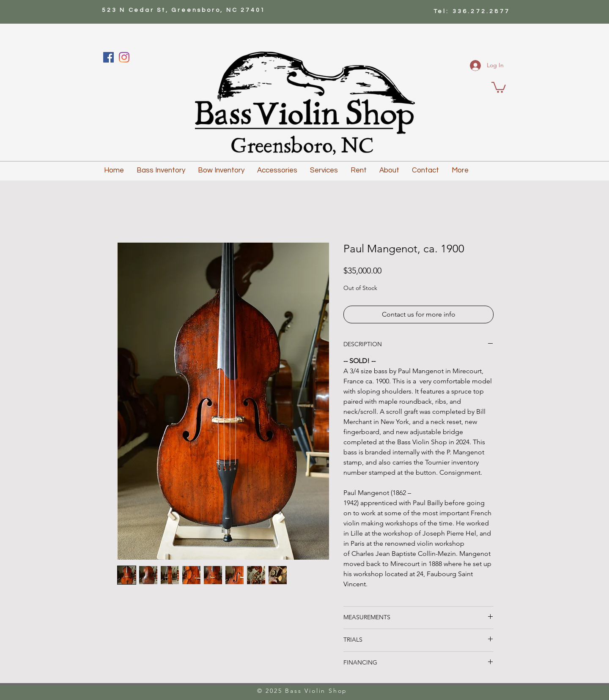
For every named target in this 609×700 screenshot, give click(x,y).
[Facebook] (108, 57)
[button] (499, 87)
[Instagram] (124, 57)
